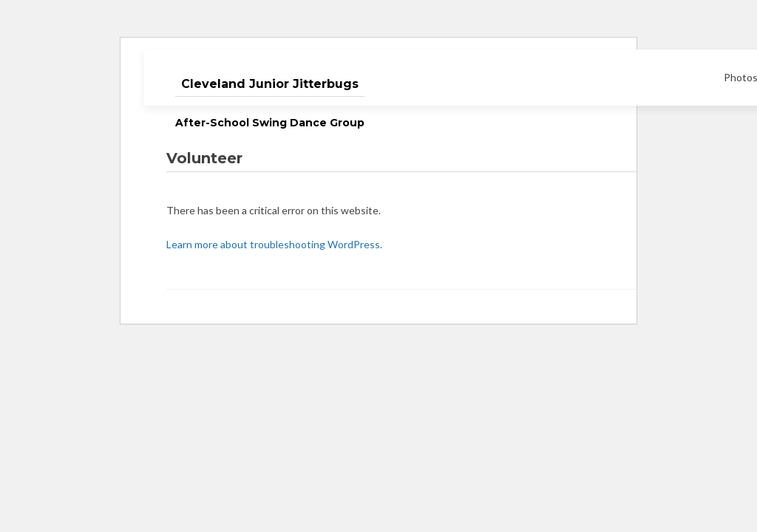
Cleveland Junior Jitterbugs (270, 84)
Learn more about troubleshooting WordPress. (274, 244)
